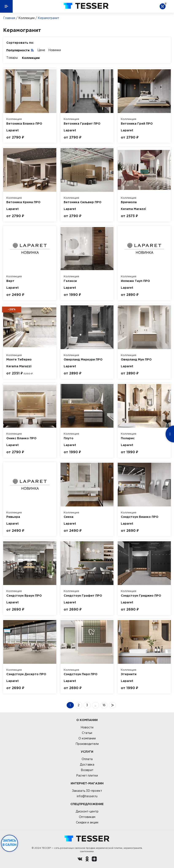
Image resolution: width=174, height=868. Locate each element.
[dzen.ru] (94, 860)
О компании (87, 738)
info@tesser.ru (87, 796)
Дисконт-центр (87, 811)
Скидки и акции (87, 822)
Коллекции (26, 18)
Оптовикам (87, 817)
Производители (87, 744)
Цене (41, 50)
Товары (12, 58)
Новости (87, 727)
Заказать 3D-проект (87, 791)
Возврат (87, 770)
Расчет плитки (87, 775)
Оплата (87, 759)
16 (104, 705)
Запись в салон (10, 843)
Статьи (87, 733)
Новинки (55, 50)
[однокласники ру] (87, 860)
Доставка (87, 765)
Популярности (20, 50)
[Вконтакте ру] (80, 860)
